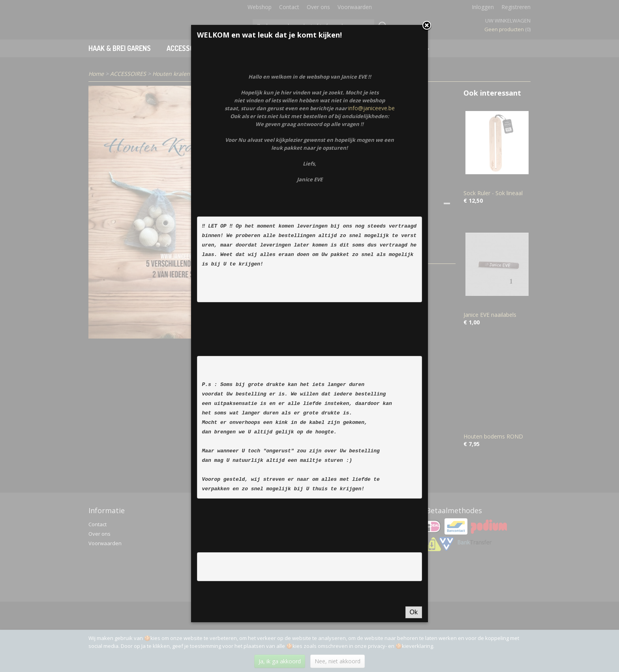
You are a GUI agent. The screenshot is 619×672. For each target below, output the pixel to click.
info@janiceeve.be (371, 214)
